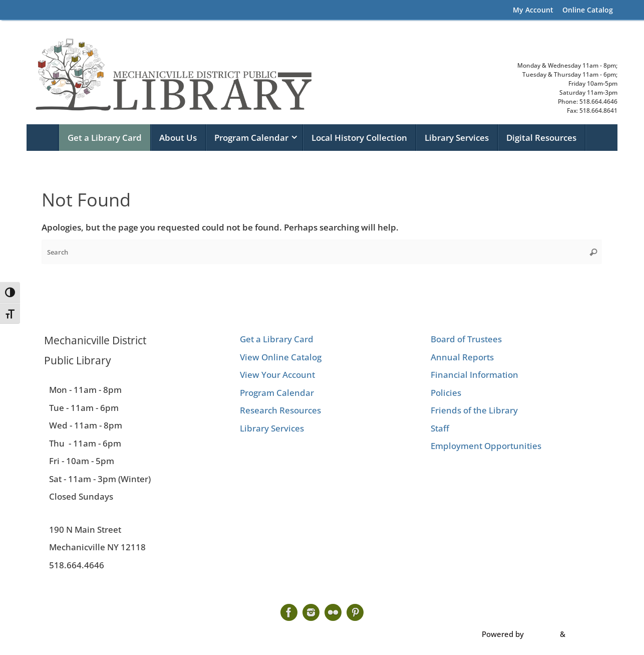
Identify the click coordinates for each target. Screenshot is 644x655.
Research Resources (280, 410)
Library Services (272, 428)
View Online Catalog (281, 357)
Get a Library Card (277, 339)
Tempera (542, 634)
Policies (446, 393)
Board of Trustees (466, 339)
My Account (533, 10)
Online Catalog (588, 10)
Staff (440, 428)
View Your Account (277, 375)
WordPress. (587, 634)
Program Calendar (277, 393)
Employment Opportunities (486, 446)
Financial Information (474, 375)
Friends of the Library (474, 410)
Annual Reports (462, 357)
